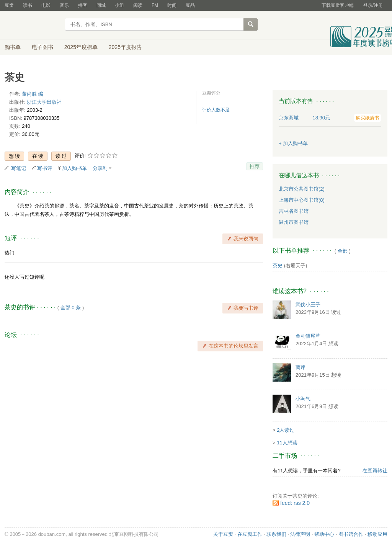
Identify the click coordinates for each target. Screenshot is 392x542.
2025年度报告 (125, 47)
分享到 (100, 168)
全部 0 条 (71, 308)
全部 (343, 251)
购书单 (13, 47)
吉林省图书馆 (294, 211)
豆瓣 (9, 5)
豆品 (190, 5)
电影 (46, 5)
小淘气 (303, 399)
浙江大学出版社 (44, 102)
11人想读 (287, 443)
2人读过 (286, 430)
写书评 (45, 168)
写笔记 (19, 168)
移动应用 (377, 534)
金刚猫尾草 (308, 336)
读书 (28, 5)
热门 (10, 253)
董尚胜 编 (33, 94)
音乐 (64, 5)
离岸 (301, 367)
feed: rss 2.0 (295, 503)
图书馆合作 (351, 534)
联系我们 (276, 534)
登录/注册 (373, 5)
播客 (83, 5)
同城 (101, 5)
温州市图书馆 (294, 222)
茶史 (278, 265)
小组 (119, 5)
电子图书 (42, 47)
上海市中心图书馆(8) (302, 200)
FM (155, 5)
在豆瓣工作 (250, 534)
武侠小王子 (308, 304)
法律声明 (300, 534)
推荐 (255, 166)
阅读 (138, 5)
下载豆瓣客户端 (338, 5)
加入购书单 (74, 168)
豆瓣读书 (32, 25)
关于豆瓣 (223, 534)
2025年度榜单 (81, 47)
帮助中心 (324, 534)
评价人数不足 (216, 110)
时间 (172, 5)
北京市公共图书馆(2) (302, 189)
